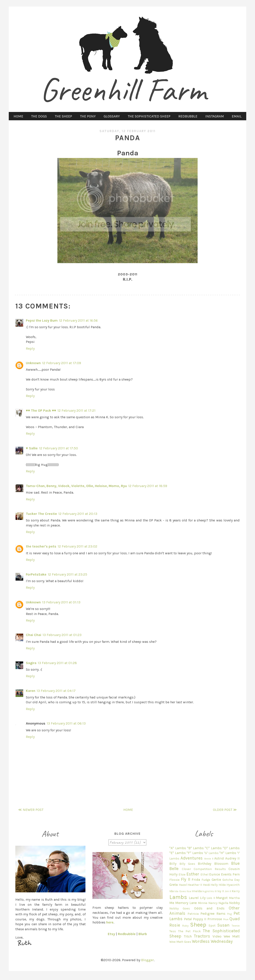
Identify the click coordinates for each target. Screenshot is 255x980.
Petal (188, 919)
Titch (188, 936)
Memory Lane (186, 903)
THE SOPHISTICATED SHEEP (149, 116)
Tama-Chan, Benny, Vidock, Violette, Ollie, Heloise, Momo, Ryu (76, 486)
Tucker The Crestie (41, 514)
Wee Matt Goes (180, 942)
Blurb (143, 934)
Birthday (205, 864)
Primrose (215, 919)
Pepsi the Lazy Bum (42, 320)
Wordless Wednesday (212, 941)
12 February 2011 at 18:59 (148, 486)
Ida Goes (180, 891)
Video (217, 936)
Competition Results (210, 869)
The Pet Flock (189, 931)
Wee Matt (232, 936)
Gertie (216, 880)
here (110, 922)
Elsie (182, 875)
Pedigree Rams (213, 914)
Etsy (111, 934)
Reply (30, 348)
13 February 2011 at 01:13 (61, 602)
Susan (223, 925)
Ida (172, 891)
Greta (174, 885)
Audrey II (232, 858)
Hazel (183, 885)
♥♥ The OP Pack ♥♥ (41, 410)
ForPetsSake (36, 574)
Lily (203, 898)
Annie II (209, 859)
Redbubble (127, 934)
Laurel (194, 898)
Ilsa (189, 891)
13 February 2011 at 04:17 (56, 691)
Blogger (147, 960)
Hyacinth (233, 885)
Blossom (221, 864)
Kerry (236, 891)
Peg (229, 914)
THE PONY (88, 116)
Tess (173, 931)
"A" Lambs (178, 848)
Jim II (228, 891)
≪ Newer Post (31, 810)
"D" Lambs (231, 848)
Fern (236, 874)
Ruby (185, 926)
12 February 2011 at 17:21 (76, 410)
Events (226, 874)
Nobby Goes (180, 908)
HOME (18, 116)
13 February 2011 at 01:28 (57, 663)
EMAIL (237, 116)
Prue (226, 919)
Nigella (223, 903)
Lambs (178, 897)
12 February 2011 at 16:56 (78, 320)
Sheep (198, 925)
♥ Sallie (32, 448)
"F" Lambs (195, 853)
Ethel (204, 875)
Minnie (203, 903)
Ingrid (206, 891)
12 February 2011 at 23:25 (67, 574)
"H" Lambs (228, 853)
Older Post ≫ (225, 810)
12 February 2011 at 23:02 (77, 546)
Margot (222, 898)
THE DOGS (39, 116)
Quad (235, 919)
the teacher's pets (41, 546)
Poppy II (200, 919)
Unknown (33, 363)
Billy (173, 864)
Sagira (31, 663)
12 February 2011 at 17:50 (58, 448)
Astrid (219, 858)
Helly (214, 885)
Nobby (234, 903)
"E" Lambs (177, 853)
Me (172, 903)
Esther (193, 874)
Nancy (213, 903)
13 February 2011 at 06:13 (66, 723)
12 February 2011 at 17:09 (62, 363)
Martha (234, 898)
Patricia (193, 914)
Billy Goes (187, 864)
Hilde (222, 885)
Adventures (192, 858)
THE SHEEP (63, 116)
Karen (31, 691)
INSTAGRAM (215, 116)
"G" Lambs (211, 853)
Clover (186, 869)
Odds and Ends (209, 908)
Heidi (206, 885)
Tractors (202, 936)
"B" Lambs (195, 848)
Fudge (206, 880)
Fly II (186, 879)
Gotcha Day (231, 880)
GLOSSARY (112, 116)
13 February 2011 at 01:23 (62, 635)
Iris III (213, 891)
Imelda (197, 891)
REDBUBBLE (188, 116)
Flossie (174, 880)
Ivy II (220, 891)
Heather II (195, 885)
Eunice (215, 874)
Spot (212, 926)
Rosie (175, 925)
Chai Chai (34, 635)
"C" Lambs (213, 848)
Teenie (236, 926)
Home (128, 810)
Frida (196, 880)
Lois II (211, 898)
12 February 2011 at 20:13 (78, 514)
